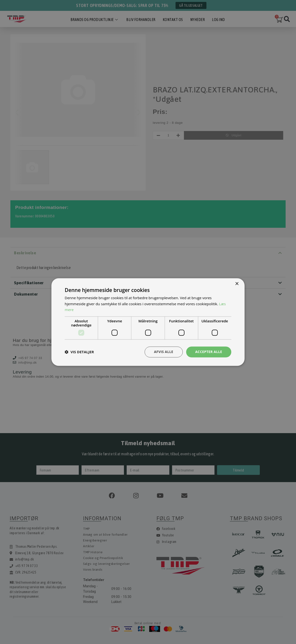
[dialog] (148, 322)
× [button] (237, 284)
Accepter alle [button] (209, 352)
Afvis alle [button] (164, 352)
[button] (79, 352)
